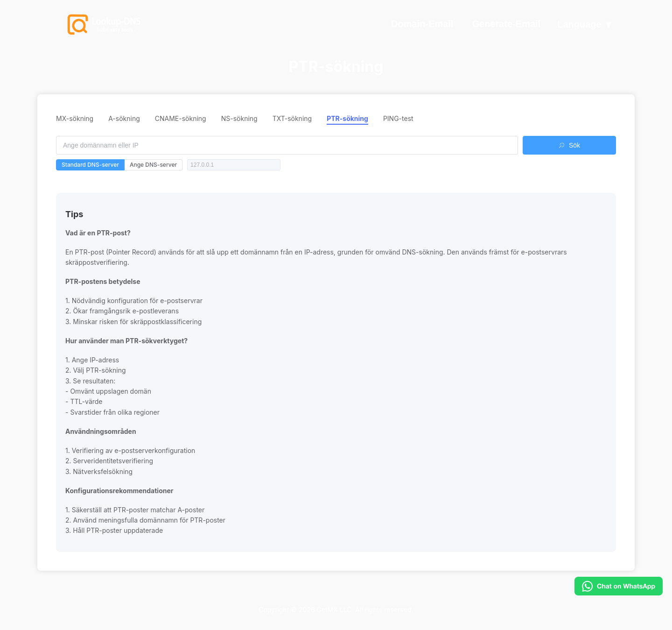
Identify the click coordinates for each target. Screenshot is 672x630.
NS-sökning (239, 118)
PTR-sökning (347, 118)
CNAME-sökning (181, 118)
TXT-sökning (292, 118)
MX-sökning (75, 118)
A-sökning (124, 118)
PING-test (398, 118)
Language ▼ (585, 25)
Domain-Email (422, 24)
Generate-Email (506, 24)
